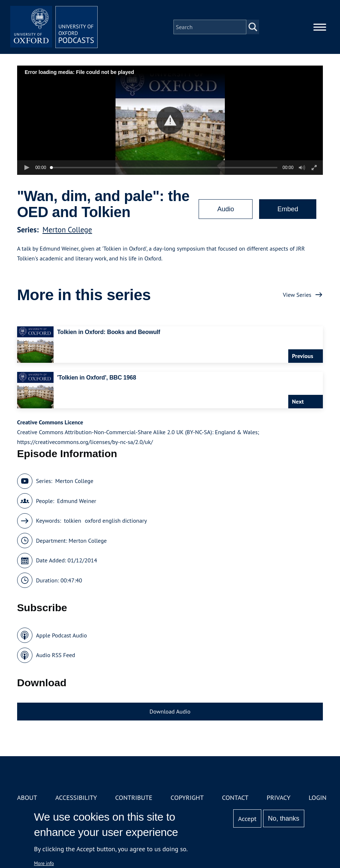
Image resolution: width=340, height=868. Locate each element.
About (27, 798)
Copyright (187, 798)
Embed (288, 209)
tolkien (72, 521)
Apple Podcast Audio (62, 635)
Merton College (67, 230)
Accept (247, 819)
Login (318, 798)
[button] (170, 120)
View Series (297, 295)
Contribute (134, 798)
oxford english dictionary (116, 521)
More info (44, 863)
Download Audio (170, 711)
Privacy (279, 798)
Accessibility (76, 798)
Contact (235, 798)
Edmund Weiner (77, 501)
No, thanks (284, 818)
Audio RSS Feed (56, 655)
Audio (226, 209)
